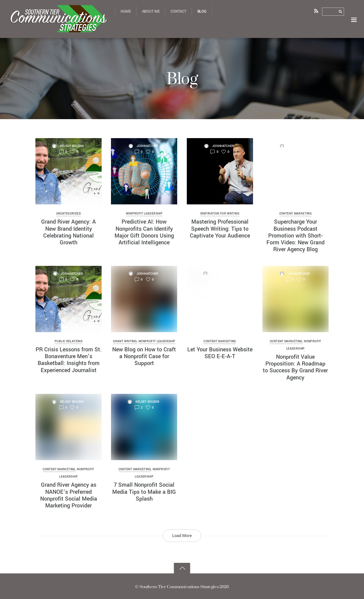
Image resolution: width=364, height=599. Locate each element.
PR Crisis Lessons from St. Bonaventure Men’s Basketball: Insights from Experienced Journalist (69, 359)
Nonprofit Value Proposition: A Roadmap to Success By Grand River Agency (295, 367)
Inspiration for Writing (220, 214)
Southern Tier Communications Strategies (179, 585)
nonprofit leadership (144, 214)
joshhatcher (147, 146)
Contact (178, 12)
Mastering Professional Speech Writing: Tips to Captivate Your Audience (220, 229)
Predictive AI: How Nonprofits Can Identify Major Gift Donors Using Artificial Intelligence (144, 232)
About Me (151, 12)
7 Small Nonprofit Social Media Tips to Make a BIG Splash (144, 490)
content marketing (295, 214)
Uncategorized (69, 214)
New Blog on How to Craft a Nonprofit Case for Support (144, 356)
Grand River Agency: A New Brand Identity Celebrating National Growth (69, 232)
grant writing (125, 341)
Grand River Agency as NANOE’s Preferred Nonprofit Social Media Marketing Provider (69, 494)
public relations (69, 341)
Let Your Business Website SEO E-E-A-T (220, 352)
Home (126, 12)
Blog (202, 12)
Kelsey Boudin (72, 146)
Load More (182, 534)
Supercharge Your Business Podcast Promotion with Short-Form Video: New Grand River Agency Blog (295, 236)
